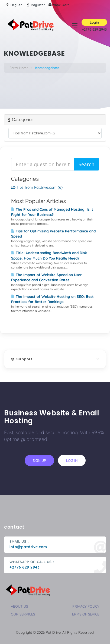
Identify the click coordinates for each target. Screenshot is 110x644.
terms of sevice (85, 614)
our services (23, 614)
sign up (39, 460)
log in (72, 460)
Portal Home (19, 68)
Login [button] (94, 22)
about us (19, 606)
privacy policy (86, 606)
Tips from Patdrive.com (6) (37, 187)
